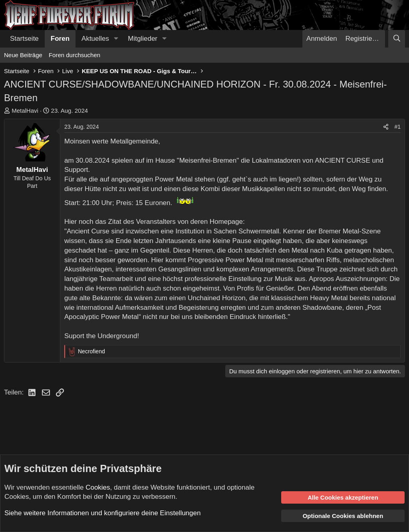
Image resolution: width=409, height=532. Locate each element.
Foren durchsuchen (74, 55)
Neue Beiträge (23, 55)
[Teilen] (386, 127)
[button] (116, 39)
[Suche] (397, 39)
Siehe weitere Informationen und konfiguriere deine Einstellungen (102, 513)
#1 (397, 127)
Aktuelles (95, 39)
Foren (60, 39)
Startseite (24, 39)
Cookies (98, 487)
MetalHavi (25, 111)
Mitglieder (143, 39)
